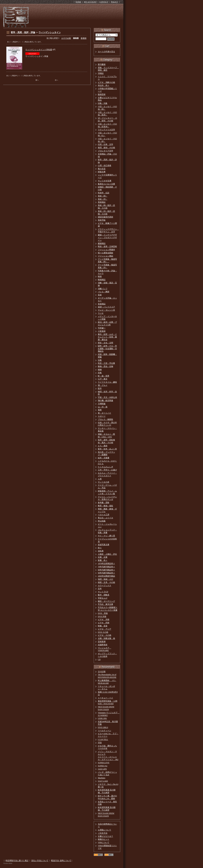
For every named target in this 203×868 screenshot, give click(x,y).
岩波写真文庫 (104, 545)
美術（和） (103, 196)
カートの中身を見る (106, 52)
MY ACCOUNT (90, 2)
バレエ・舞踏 (104, 292)
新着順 (84, 38)
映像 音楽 (103, 626)
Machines (102, 778)
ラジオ (101, 313)
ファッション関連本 (106, 250)
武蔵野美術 (103, 645)
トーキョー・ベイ (105, 698)
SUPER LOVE (104, 763)
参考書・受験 (104, 503)
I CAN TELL (103, 739)
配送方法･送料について (61, 861)
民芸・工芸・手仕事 (106, 363)
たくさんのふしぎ (105, 467)
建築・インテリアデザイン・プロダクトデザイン (107, 238)
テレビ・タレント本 (106, 310)
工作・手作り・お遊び (107, 470)
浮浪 (100, 743)
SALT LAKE (103, 781)
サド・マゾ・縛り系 (106, 536)
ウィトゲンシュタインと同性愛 (39, 50)
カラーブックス (105, 586)
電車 (100, 410)
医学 (100, 388)
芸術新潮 (102, 642)
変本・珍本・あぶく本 (107, 449)
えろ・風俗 (103, 446)
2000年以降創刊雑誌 (106, 576)
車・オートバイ (105, 413)
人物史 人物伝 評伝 (107, 554)
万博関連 (102, 404)
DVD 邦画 (103, 613)
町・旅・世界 (104, 376)
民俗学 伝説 (104, 193)
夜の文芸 (102, 169)
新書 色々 (103, 560)
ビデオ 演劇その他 (106, 82)
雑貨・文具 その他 (106, 582)
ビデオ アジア (105, 629)
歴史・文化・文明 (105, 343)
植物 (100, 370)
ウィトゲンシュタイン (50, 32)
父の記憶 (102, 672)
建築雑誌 (102, 243)
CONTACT (104, 2)
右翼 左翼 (103, 557)
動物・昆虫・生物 (105, 366)
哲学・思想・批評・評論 (23, 32)
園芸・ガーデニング (106, 601)
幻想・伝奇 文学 (105, 144)
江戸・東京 (103, 379)
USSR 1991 (102, 718)
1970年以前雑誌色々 (106, 563)
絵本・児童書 (104, 458)
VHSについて (104, 842)
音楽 (100, 295)
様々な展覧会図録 (105, 253)
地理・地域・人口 (105, 579)
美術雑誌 (102, 202)
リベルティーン (105, 731)
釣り (100, 548)
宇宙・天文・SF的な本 (107, 397)
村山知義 (102, 521)
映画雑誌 (102, 280)
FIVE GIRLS (103, 727)
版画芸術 (102, 94)
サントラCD (103, 592)
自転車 (101, 551)
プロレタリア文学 (105, 151)
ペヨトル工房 (104, 515)
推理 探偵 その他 (106, 148)
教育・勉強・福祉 (105, 506)
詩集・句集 (103, 103)
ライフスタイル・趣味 (107, 382)
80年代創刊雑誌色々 (106, 570)
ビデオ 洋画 (104, 620)
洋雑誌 (101, 73)
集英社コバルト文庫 (106, 184)
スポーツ (102, 416)
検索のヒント (104, 839)
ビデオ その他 (105, 635)
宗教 (100, 360)
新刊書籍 (102, 64)
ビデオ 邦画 (104, 623)
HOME (78, 2)
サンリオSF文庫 (105, 181)
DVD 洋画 (102, 616)
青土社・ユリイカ (105, 518)
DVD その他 (103, 632)
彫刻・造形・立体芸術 (107, 246)
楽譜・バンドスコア (106, 307)
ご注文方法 (103, 833)
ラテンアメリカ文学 (106, 130)
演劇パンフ (103, 289)
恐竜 (100, 373)
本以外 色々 (104, 85)
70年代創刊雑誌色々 (106, 567)
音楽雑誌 (102, 304)
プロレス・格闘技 (105, 419)
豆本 (100, 589)
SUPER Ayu (103, 766)
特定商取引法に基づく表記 (17, 861)
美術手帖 (102, 220)
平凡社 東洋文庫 (105, 604)
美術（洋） (103, 199)
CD (99, 659)
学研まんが (103, 598)
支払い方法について (40, 861)
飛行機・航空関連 (105, 401)
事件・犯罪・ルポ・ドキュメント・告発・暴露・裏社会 (107, 337)
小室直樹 (102, 331)
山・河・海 (103, 407)
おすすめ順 (66, 38)
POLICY (114, 2)
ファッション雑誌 (105, 256)
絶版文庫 (102, 172)
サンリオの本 (104, 482)
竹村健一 (102, 328)
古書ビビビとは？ (105, 836)
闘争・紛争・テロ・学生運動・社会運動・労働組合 (107, 349)
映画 (100, 276)
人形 (100, 479)
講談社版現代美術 (105, 217)
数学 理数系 (104, 595)
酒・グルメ (103, 385)
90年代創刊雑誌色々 (106, 573)
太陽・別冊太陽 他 (106, 638)
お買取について (105, 830)
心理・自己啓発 (105, 166)
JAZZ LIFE (102, 769)
